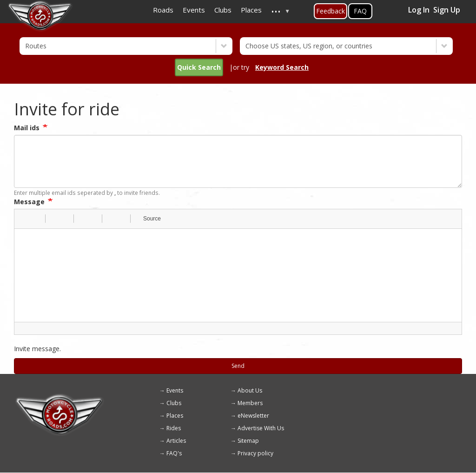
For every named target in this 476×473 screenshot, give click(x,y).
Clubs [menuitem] (223, 10)
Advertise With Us (261, 428)
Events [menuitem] (194, 10)
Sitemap (248, 441)
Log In (419, 10)
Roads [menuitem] (163, 10)
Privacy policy (255, 453)
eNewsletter (253, 416)
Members (250, 403)
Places (175, 416)
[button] (25, 219)
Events (175, 390)
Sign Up (447, 10)
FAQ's (174, 453)
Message (29, 202)
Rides (174, 428)
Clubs (174, 403)
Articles (176, 441)
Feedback (331, 11)
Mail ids (27, 128)
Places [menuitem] (251, 10)
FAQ (360, 11)
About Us (250, 390)
